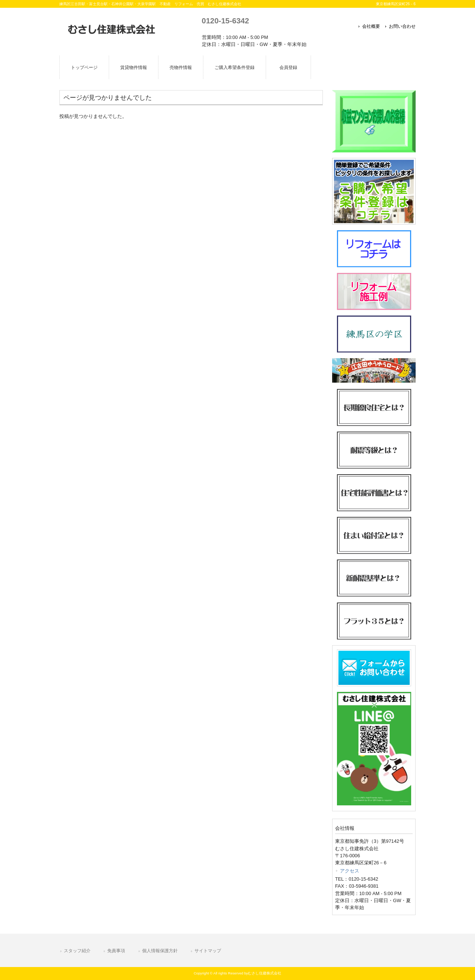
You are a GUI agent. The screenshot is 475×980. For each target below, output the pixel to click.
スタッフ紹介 (77, 951)
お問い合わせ (402, 26)
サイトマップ (208, 951)
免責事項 (116, 951)
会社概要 (371, 26)
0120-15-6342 (225, 21)
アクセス (350, 871)
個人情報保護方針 (160, 951)
